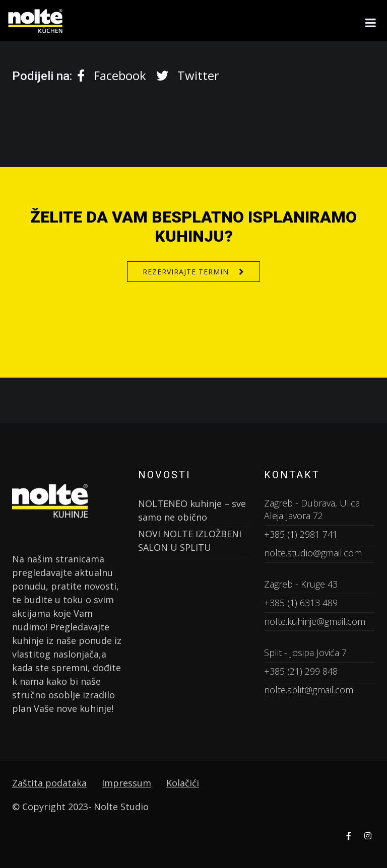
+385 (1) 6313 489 (301, 603)
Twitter (188, 75)
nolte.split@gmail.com (309, 690)
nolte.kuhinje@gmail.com (315, 621)
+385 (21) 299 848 (301, 671)
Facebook (112, 75)
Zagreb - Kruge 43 (301, 584)
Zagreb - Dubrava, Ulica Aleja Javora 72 (312, 510)
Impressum (126, 783)
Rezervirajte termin (186, 272)
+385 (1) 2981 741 (301, 534)
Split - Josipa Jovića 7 (305, 653)
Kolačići (183, 783)
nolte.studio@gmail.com (313, 553)
